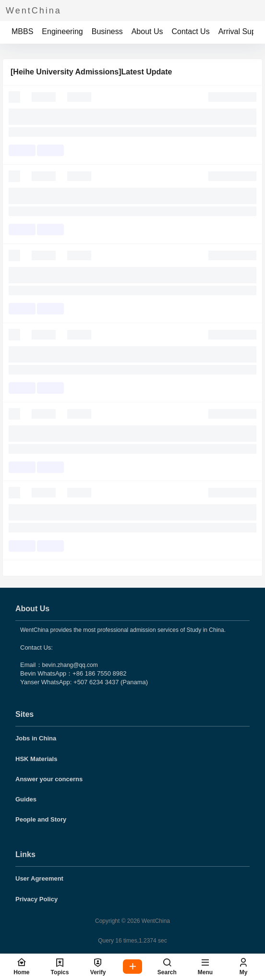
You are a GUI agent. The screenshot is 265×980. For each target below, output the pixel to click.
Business (107, 31)
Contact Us (190, 31)
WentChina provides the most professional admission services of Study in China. (123, 630)
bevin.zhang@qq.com (70, 665)
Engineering (62, 31)
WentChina (155, 921)
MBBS (22, 31)
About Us (147, 31)
